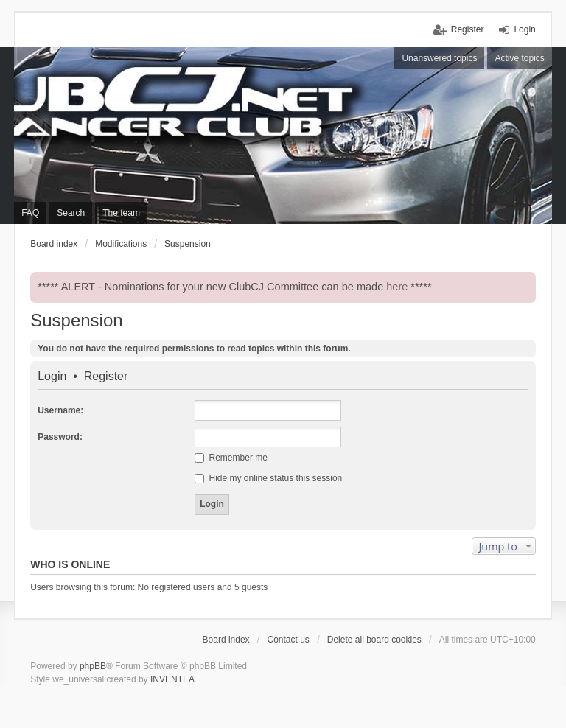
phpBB (93, 666)
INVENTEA (172, 679)
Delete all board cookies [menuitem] (374, 640)
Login (52, 376)
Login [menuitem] (524, 29)
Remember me (231, 458)
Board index (226, 640)
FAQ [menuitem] (30, 213)
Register (106, 376)
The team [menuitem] (121, 213)
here (397, 287)
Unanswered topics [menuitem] (439, 58)
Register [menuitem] (468, 29)
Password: (60, 437)
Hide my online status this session (268, 478)
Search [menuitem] (71, 213)
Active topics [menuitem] (519, 58)
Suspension (76, 320)
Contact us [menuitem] (289, 640)
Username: (60, 410)
